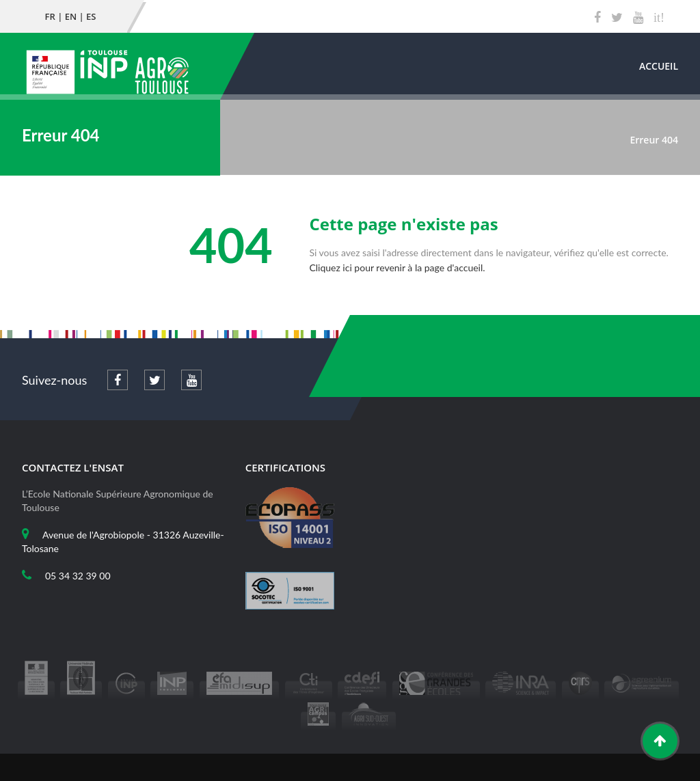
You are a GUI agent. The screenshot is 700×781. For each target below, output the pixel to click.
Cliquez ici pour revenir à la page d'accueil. (397, 268)
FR (50, 16)
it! (659, 18)
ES (91, 16)
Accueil (659, 66)
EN (71, 16)
